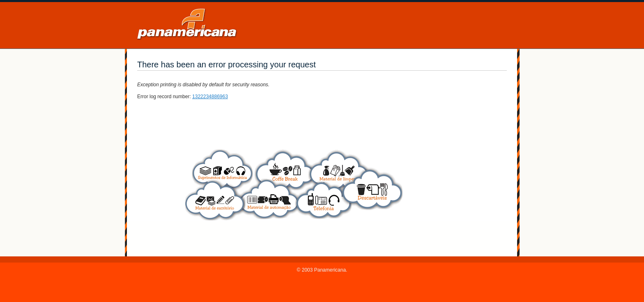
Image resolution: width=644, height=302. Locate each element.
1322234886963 (210, 97)
